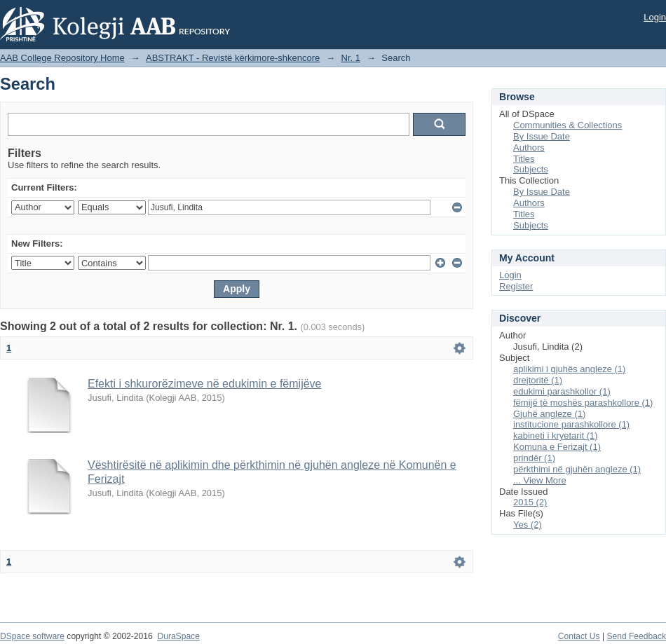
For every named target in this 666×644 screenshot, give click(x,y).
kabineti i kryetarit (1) (556, 436)
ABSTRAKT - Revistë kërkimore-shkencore (233, 58)
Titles (524, 159)
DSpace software (32, 636)
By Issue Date (542, 136)
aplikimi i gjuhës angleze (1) (569, 369)
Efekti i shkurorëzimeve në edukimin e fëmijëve (204, 384)
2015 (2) (530, 502)
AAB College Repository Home (62, 58)
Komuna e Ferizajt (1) (557, 447)
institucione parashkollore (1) (571, 424)
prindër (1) (534, 458)
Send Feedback (636, 636)
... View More (540, 480)
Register (516, 286)
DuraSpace (178, 636)
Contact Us (579, 636)
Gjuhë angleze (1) (549, 414)
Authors (529, 148)
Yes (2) (528, 525)
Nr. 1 (351, 58)
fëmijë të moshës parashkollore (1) (583, 403)
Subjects (531, 169)
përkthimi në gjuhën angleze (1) (577, 469)
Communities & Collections (568, 125)
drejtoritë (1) (538, 380)
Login (655, 17)
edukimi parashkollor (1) (562, 391)
